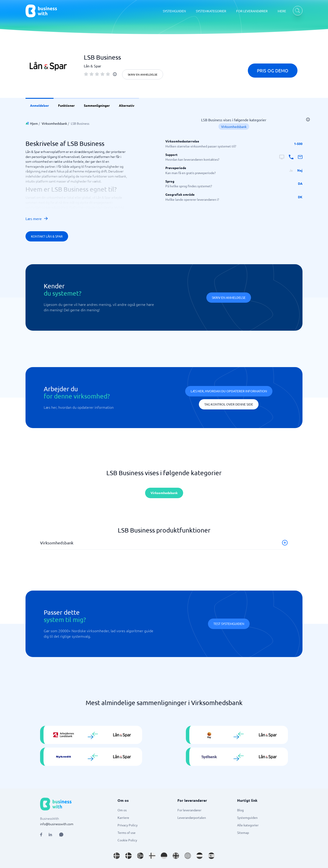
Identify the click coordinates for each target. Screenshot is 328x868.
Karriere (123, 817)
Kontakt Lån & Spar (47, 236)
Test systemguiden (229, 624)
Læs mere (37, 218)
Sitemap (243, 832)
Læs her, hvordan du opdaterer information (229, 391)
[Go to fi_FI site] (152, 856)
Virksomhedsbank (54, 123)
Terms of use (127, 832)
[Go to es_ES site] (211, 856)
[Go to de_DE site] (164, 856)
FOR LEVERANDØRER (252, 11)
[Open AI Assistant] (61, 835)
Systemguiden (247, 817)
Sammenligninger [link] (97, 105)
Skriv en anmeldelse (143, 74)
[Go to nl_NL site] (200, 856)
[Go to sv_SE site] (117, 856)
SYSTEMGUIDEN (174, 11)
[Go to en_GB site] (176, 856)
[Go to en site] (188, 856)
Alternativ (127, 105)
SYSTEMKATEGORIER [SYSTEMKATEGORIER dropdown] (211, 11)
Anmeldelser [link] (40, 105)
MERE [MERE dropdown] (282, 11)
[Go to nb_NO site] (140, 856)
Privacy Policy (128, 825)
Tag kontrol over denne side (229, 404)
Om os (122, 810)
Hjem (34, 123)
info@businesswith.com (57, 824)
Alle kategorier (248, 825)
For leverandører (189, 810)
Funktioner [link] (66, 105)
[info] (115, 74)
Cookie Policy (127, 840)
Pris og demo (273, 70)
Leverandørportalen (192, 817)
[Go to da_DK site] (128, 856)
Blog (240, 810)
